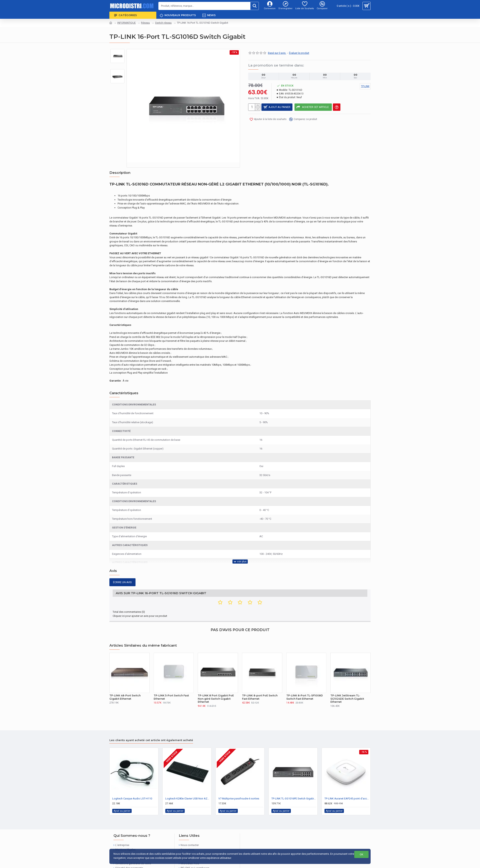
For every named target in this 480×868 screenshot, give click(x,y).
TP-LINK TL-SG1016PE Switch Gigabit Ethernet (294, 783)
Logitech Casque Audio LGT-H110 (132, 783)
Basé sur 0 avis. (277, 53)
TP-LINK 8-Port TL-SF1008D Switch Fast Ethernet (305, 682)
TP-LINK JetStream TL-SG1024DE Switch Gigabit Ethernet (347, 683)
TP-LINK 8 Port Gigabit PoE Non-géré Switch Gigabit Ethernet (216, 683)
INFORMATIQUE (127, 23)
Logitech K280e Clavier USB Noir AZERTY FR (188, 783)
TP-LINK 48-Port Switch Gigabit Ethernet (125, 682)
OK (362, 854)
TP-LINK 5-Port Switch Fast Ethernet (171, 682)
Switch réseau (163, 23)
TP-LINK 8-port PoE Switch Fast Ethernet (260, 682)
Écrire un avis (122, 572)
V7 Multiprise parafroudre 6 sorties (239, 783)
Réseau (145, 23)
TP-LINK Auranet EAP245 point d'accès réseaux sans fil (347, 783)
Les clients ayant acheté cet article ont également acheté (151, 725)
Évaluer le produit (299, 53)
